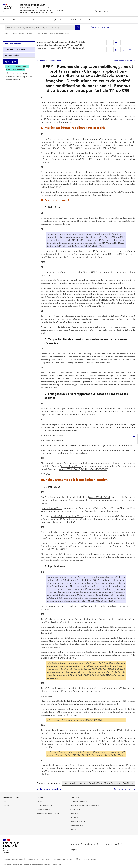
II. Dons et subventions (16, 73)
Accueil (6, 20)
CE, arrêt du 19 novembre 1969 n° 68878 (81, 720)
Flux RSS (40, 802)
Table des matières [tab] (13, 44)
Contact (6, 806)
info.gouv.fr (74, 844)
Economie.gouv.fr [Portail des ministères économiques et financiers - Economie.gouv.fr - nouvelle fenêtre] (77, 822)
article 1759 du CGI (68, 469)
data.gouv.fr (74, 850)
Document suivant (123, 61)
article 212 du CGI (105, 148)
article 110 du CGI (74, 240)
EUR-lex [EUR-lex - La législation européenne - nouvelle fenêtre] (73, 818)
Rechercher (78, 27)
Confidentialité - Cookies (63, 859)
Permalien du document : (49, 783)
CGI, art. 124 (86, 159)
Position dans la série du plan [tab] (17, 49)
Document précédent (50, 61)
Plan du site (47, 859)
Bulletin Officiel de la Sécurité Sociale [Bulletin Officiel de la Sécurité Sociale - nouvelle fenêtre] (84, 806)
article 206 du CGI (94, 300)
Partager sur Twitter (116, 50)
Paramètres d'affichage (87, 859)
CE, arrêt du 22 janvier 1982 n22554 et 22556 (86, 754)
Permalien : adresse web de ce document (123, 43)
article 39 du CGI (72, 148)
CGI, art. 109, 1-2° (50, 187)
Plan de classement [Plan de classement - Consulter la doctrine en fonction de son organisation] (21, 20)
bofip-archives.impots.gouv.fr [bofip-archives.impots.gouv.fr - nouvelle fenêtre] (47, 814)
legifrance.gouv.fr (112, 844)
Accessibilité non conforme (13, 859)
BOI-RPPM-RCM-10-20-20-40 (94, 469)
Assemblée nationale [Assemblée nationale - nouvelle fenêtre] (78, 802)
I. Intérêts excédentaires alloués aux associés (18, 68)
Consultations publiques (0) (45, 20)
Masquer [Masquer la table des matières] (12, 62)
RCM (39, 33)
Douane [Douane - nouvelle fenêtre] (73, 814)
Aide (5, 802)
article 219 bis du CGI (92, 306)
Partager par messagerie (130, 50)
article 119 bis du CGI (112, 254)
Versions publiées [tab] (12, 55)
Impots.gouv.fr (76, 826)
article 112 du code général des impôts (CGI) (73, 102)
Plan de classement (19, 33)
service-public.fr (92, 844)
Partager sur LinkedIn (123, 50)
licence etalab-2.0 (53, 865)
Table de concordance (45, 806)
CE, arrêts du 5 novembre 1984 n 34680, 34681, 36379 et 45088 (86, 673)
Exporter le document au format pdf (109, 43)
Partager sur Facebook (109, 50)
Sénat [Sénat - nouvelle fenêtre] (73, 830)
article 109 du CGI (114, 237)
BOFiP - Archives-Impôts (81, 20)
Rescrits (64, 20)
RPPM (32, 33)
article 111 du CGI (112, 408)
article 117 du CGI (69, 466)
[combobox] (40, 27)
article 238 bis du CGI (115, 316)
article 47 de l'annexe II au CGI (66, 516)
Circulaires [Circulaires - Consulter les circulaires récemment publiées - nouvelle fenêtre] (74, 810)
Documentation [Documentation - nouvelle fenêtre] (42, 810)
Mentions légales (33, 859)
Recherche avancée (100, 27)
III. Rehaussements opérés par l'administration (19, 78)
